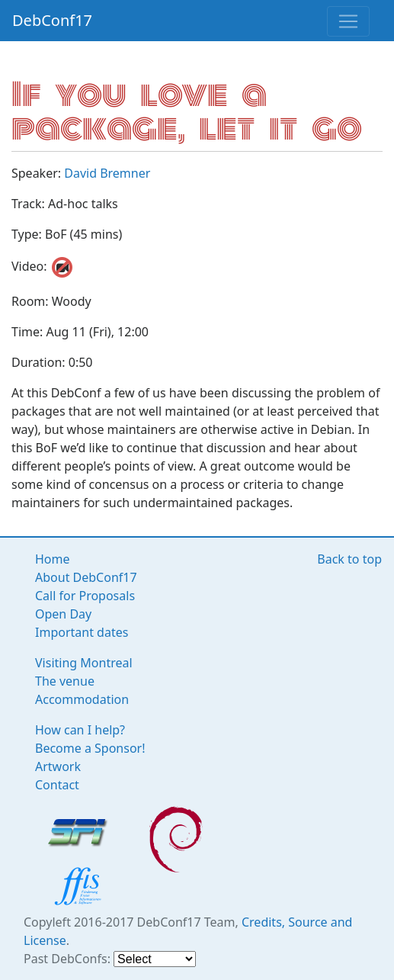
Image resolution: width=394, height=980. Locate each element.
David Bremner (107, 173)
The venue (65, 681)
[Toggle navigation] (348, 21)
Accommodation (82, 699)
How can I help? (80, 730)
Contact (57, 785)
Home (53, 559)
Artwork (58, 766)
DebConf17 (52, 20)
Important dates (82, 632)
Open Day (63, 614)
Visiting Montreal (84, 663)
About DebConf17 (86, 577)
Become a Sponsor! (90, 748)
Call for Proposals (85, 596)
